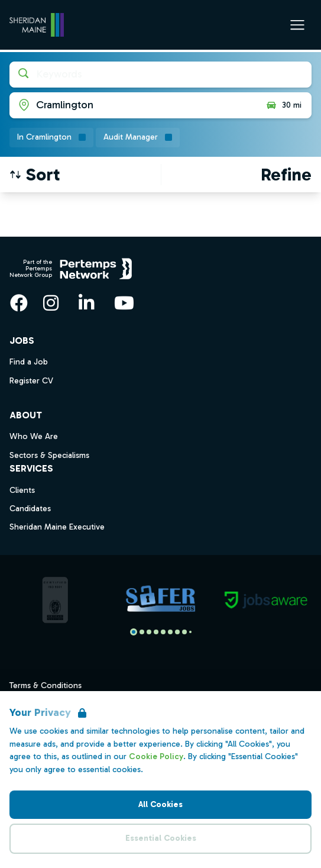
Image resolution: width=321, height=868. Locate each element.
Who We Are (34, 436)
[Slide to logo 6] (177, 632)
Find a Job (29, 362)
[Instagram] (51, 303)
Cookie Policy (156, 756)
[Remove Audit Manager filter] (138, 138)
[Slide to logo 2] (149, 632)
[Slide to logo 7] (184, 632)
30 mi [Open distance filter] (283, 105)
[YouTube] (124, 303)
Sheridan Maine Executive (57, 527)
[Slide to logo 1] (142, 632)
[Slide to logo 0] (134, 632)
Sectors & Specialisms (49, 455)
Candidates (30, 509)
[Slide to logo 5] (170, 632)
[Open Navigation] (297, 25)
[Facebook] (19, 303)
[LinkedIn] (86, 303)
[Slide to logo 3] (156, 632)
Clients (22, 490)
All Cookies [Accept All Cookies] (160, 804)
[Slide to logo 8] (190, 632)
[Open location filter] (133, 105)
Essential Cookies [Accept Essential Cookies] (161, 838)
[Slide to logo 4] (163, 632)
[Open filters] (286, 175)
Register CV (31, 381)
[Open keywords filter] (160, 75)
